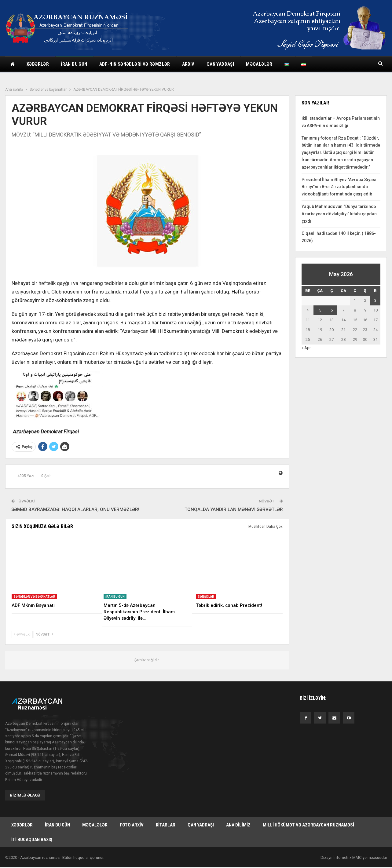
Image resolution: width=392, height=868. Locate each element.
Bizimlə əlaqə (25, 795)
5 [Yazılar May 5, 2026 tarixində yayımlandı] (320, 310)
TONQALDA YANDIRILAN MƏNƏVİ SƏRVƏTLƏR (234, 509)
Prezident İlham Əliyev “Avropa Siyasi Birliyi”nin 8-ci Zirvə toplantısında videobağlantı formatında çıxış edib (339, 187)
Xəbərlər (38, 64)
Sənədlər (206, 597)
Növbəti (44, 635)
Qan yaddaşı (220, 64)
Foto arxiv (132, 825)
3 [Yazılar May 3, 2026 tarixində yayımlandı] (375, 300)
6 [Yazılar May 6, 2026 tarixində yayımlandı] (332, 310)
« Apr (306, 348)
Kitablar (166, 825)
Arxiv (188, 64)
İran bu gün (74, 64)
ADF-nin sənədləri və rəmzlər (135, 64)
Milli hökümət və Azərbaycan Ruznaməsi (308, 825)
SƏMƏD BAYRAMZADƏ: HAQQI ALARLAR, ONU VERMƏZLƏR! (75, 509)
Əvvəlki (22, 635)
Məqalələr (259, 64)
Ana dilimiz (238, 825)
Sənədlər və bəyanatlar (34, 597)
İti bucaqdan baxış (32, 840)
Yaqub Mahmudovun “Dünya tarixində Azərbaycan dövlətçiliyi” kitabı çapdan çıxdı (339, 214)
